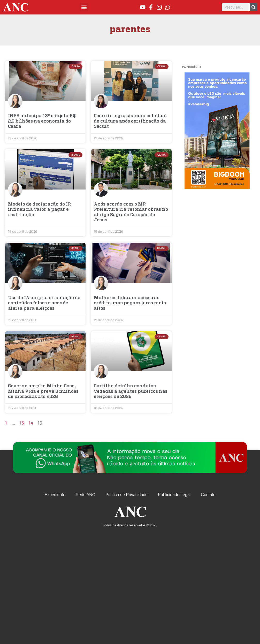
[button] (84, 7)
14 (31, 423)
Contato (208, 495)
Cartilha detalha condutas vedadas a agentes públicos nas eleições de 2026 (131, 391)
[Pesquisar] (254, 7)
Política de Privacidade (127, 495)
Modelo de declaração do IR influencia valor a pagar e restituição (40, 210)
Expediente (55, 495)
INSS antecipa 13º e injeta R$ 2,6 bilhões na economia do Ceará (42, 121)
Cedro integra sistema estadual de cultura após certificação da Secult (130, 121)
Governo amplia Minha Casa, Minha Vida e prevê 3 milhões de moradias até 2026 (43, 391)
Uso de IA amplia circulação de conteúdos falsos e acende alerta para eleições (44, 303)
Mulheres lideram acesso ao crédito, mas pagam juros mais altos (130, 303)
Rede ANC (86, 495)
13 (22, 423)
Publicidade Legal (174, 495)
